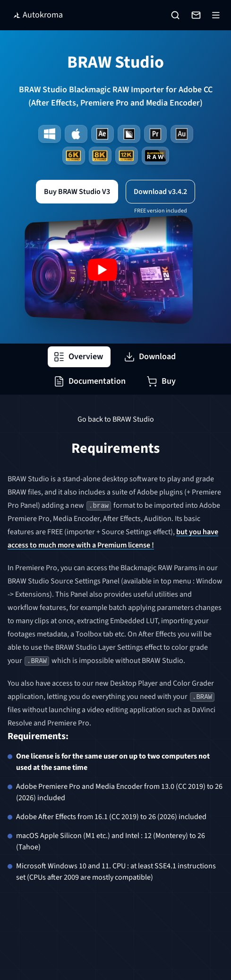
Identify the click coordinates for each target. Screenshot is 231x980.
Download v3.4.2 (160, 192)
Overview (78, 357)
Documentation (90, 381)
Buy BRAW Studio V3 (77, 192)
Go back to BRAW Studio (116, 419)
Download (150, 357)
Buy (161, 381)
